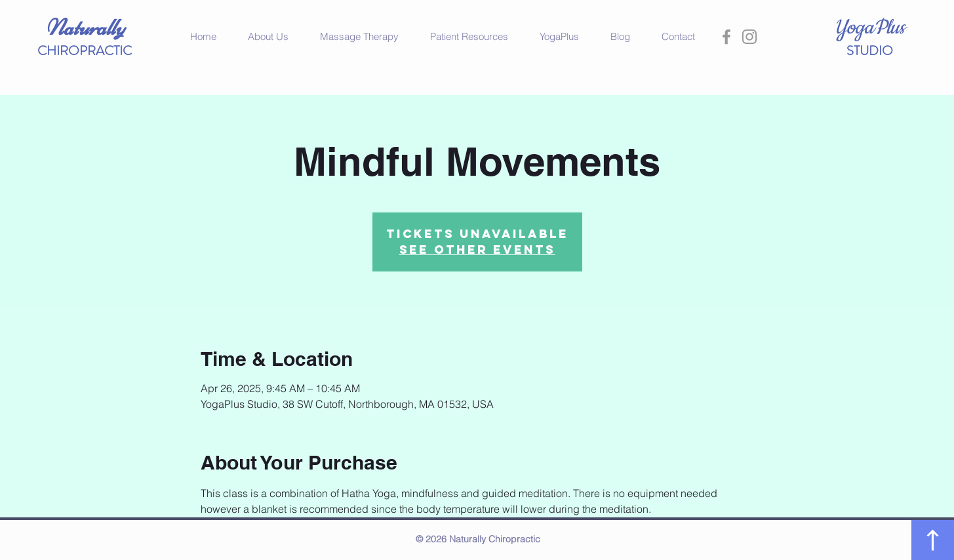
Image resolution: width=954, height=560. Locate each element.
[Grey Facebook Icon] (726, 37)
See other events (477, 250)
